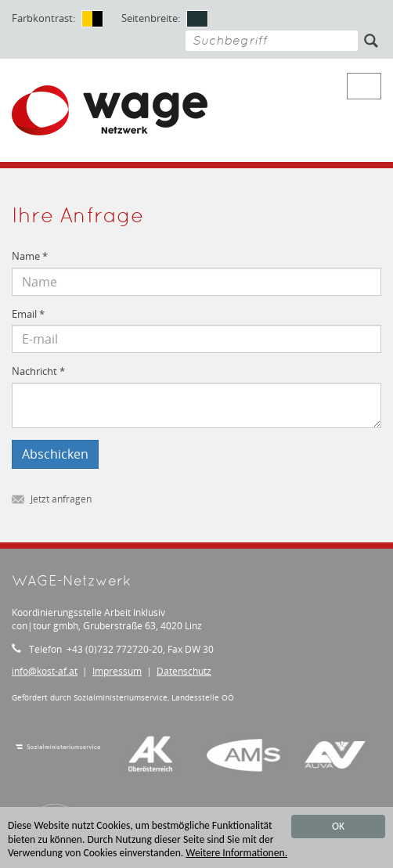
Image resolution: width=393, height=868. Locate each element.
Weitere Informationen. (236, 854)
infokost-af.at (45, 671)
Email (28, 314)
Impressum (117, 671)
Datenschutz (184, 671)
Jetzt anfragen (52, 500)
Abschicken (55, 454)
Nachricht (38, 371)
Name (30, 256)
